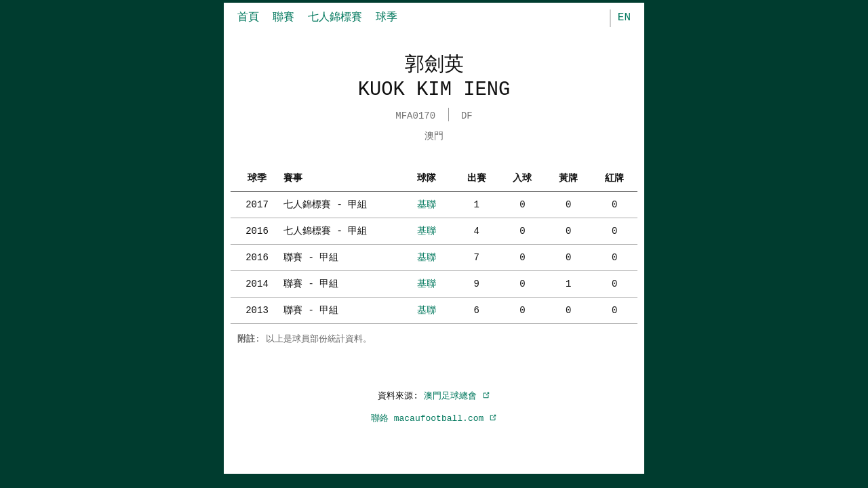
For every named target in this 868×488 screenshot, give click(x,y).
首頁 (248, 18)
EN (624, 18)
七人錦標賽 (335, 18)
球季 (387, 18)
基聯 (427, 203)
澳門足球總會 (457, 394)
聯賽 (283, 18)
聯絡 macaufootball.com (434, 417)
